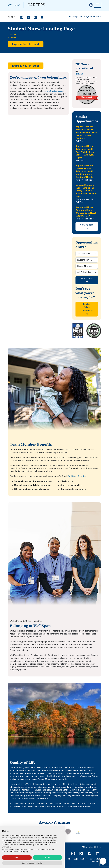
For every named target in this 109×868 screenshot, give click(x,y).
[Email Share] (42, 17)
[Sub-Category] (87, 266)
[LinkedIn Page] (98, 853)
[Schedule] (87, 272)
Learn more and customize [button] (32, 863)
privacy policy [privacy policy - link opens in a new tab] (7, 838)
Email (79, 74)
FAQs (84, 847)
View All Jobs (87, 226)
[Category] (87, 260)
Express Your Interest (26, 44)
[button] (61, 831)
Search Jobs (87, 280)
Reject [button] (17, 857)
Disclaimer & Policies (67, 859)
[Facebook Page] (89, 853)
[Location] (87, 254)
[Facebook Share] (22, 17)
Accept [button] (48, 857)
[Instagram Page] (73, 853)
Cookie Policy (83, 859)
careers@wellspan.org (53, 91)
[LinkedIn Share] (35, 17)
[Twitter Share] (29, 17)
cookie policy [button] (51, 840)
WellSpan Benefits (77, 476)
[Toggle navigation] (98, 5)
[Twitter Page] (81, 853)
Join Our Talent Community (87, 309)
